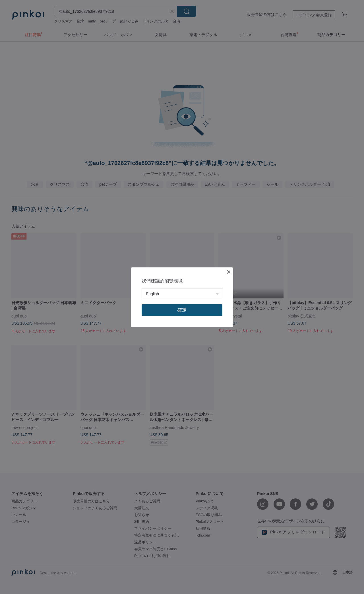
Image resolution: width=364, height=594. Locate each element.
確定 (182, 310)
